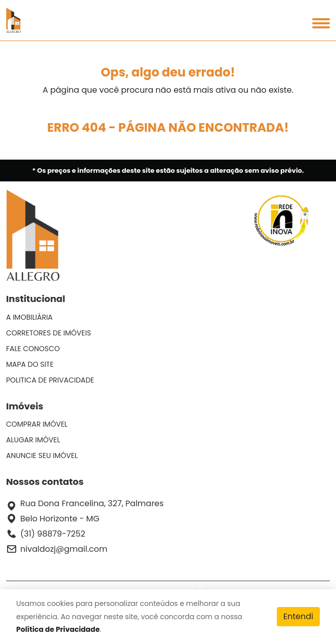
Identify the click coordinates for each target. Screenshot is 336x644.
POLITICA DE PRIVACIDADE (50, 380)
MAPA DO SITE (30, 364)
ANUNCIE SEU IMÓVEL (42, 456)
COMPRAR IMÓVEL (37, 424)
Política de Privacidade (58, 629)
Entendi (298, 616)
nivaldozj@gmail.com (64, 549)
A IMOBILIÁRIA (29, 317)
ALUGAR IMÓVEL (33, 440)
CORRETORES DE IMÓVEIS (49, 333)
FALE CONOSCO (33, 349)
